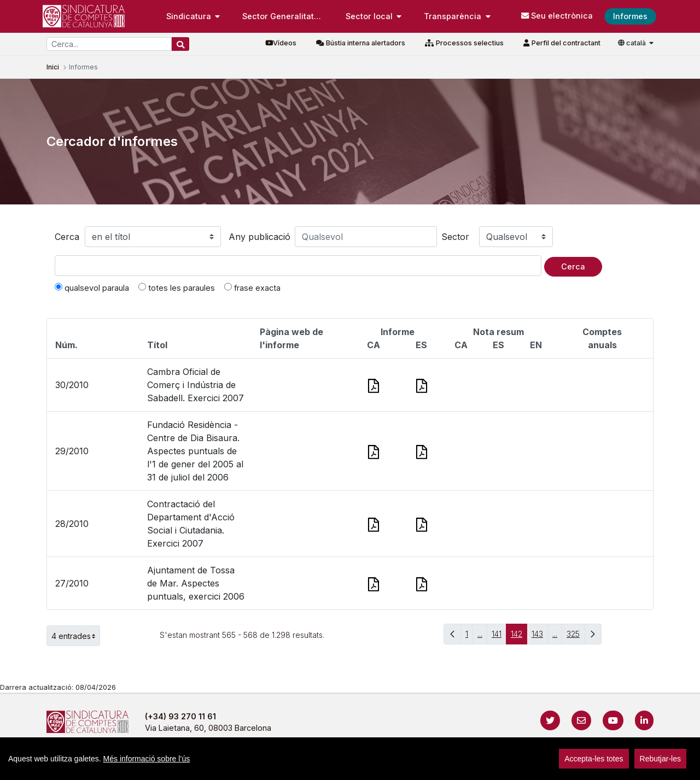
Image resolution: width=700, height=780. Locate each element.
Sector (455, 237)
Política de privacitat (307, 766)
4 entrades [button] (76, 636)
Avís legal (235, 766)
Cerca (67, 237)
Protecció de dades (479, 766)
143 (540, 637)
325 (576, 637)
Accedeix (631, 766)
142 (519, 637)
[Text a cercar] (298, 266)
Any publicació (259, 237)
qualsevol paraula (92, 288)
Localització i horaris (569, 766)
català (633, 43)
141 (499, 637)
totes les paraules (177, 288)
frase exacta (252, 288)
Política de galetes (393, 766)
